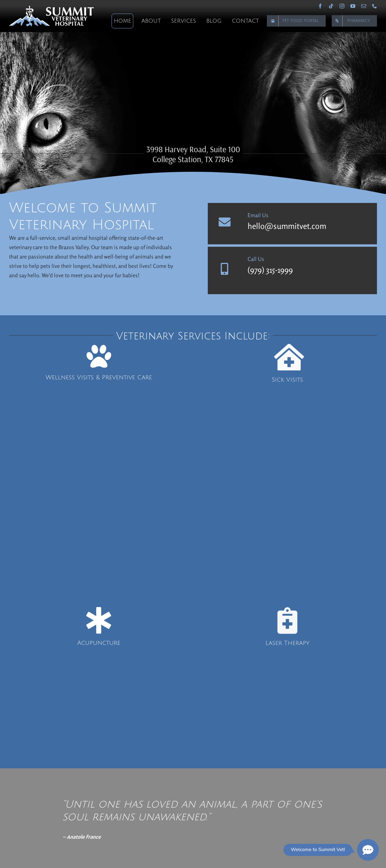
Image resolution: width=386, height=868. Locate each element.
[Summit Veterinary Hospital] (51, 8)
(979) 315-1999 (270, 270)
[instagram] (342, 6)
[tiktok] (331, 6)
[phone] (375, 6)
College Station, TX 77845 (193, 159)
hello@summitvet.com (287, 226)
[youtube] (353, 6)
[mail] (364, 6)
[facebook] (320, 6)
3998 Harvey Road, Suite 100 (193, 149)
